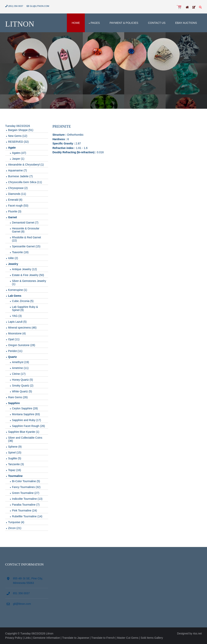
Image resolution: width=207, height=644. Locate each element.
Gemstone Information (46, 638)
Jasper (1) (18, 159)
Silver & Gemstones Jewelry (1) (29, 282)
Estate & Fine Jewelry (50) (28, 275)
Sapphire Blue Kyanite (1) (24, 432)
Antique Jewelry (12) (25, 269)
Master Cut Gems (128, 638)
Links (28, 638)
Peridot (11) (15, 351)
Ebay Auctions (186, 23)
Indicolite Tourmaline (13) (27, 499)
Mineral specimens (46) (22, 328)
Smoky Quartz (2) (23, 386)
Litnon (20, 24)
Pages (95, 23)
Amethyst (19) (21, 362)
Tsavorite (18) (20, 252)
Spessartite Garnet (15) (26, 246)
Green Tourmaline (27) (26, 493)
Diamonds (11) (17, 194)
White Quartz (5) (22, 391)
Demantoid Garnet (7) (25, 223)
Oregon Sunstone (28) (22, 345)
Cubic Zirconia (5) (23, 301)
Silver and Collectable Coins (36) (25, 439)
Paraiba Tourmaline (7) (26, 505)
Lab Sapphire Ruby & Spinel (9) (25, 308)
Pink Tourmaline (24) (25, 510)
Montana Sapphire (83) (26, 414)
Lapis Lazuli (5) (17, 322)
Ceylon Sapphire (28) (25, 408)
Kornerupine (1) (18, 290)
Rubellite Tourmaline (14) (27, 516)
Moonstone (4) (17, 333)
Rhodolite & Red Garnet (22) (27, 239)
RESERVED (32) (19, 142)
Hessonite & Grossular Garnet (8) (26, 230)
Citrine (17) (19, 374)
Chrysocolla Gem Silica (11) (25, 182)
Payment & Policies (124, 23)
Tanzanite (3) (16, 464)
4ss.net (197, 633)
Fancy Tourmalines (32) (26, 487)
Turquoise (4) (16, 522)
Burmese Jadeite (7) (20, 176)
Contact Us (157, 23)
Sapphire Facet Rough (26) (29, 426)
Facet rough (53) (18, 206)
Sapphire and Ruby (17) (27, 420)
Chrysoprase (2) (18, 188)
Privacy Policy (14, 638)
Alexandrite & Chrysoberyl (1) (26, 165)
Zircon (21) (15, 528)
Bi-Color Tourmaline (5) (26, 481)
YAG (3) (17, 316)
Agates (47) (19, 153)
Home (76, 23)
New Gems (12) (18, 136)
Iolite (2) (13, 258)
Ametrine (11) (20, 368)
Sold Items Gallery (152, 638)
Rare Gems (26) (18, 397)
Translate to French (103, 638)
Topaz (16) (15, 470)
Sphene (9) (15, 447)
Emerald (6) (15, 200)
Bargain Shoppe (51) (21, 130)
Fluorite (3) (15, 211)
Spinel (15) (15, 452)
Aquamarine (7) (18, 170)
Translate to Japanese (76, 638)
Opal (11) (14, 339)
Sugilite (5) (15, 458)
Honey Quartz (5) (23, 380)
